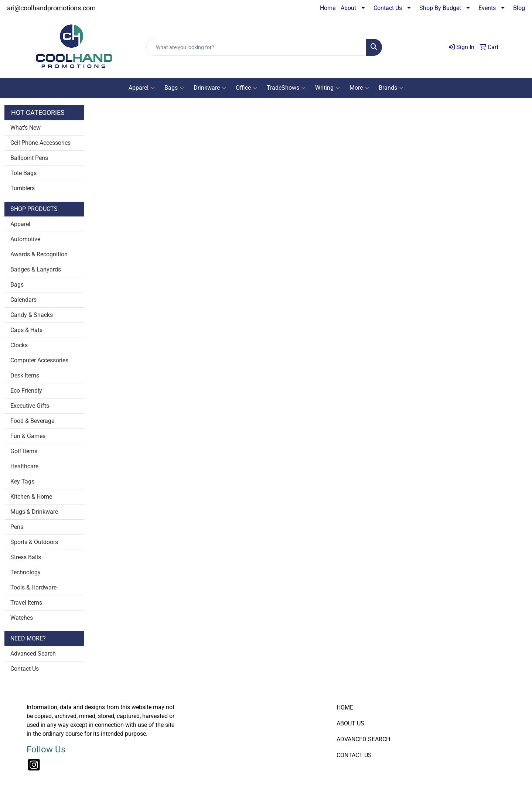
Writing (328, 88)
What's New (25, 128)
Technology (25, 572)
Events (487, 8)
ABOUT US (350, 723)
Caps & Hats (26, 330)
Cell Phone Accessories (40, 143)
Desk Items (25, 375)
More (359, 88)
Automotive (25, 239)
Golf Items (24, 451)
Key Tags (22, 481)
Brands (391, 88)
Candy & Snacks (32, 315)
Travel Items (26, 603)
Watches (22, 618)
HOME (345, 707)
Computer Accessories (39, 360)
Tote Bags (23, 173)
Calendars (23, 300)
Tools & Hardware (33, 587)
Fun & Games (28, 436)
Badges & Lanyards (36, 269)
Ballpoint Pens (29, 158)
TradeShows (286, 88)
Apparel (142, 88)
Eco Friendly (26, 391)
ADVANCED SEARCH (363, 739)
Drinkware (210, 88)
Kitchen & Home (31, 497)
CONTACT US (354, 755)
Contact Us (388, 8)
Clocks (19, 345)
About (348, 8)
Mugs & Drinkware (34, 512)
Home (328, 8)
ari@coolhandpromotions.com (51, 8)
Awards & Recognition (39, 254)
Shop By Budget (440, 8)
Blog (519, 8)
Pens (17, 527)
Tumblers (23, 188)
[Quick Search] (256, 47)
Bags (174, 88)
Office (246, 88)
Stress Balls (26, 557)
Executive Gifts (30, 406)
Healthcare (24, 466)
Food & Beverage (32, 421)
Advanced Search (33, 654)
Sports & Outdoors (34, 542)
